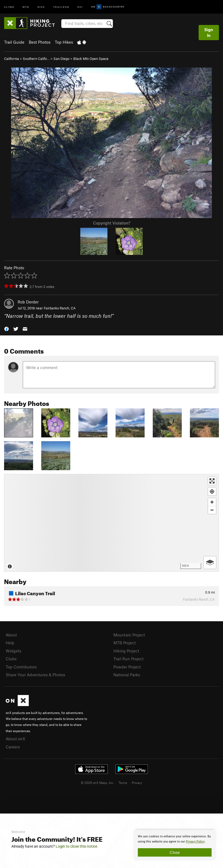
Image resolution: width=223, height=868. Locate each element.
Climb (9, 7)
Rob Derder (28, 302)
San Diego (61, 59)
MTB (26, 7)
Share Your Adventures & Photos (35, 675)
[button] (7, 329)
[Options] (210, 563)
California (12, 59)
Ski (80, 7)
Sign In (209, 32)
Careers (13, 747)
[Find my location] (212, 491)
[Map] (111, 523)
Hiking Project (126, 651)
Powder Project (127, 667)
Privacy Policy (195, 842)
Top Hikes (64, 42)
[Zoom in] (212, 502)
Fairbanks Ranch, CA (60, 308)
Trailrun (61, 7)
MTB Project (125, 643)
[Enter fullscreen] (212, 481)
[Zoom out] (212, 510)
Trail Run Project (128, 659)
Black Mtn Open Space (91, 59)
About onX (15, 739)
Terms (123, 783)
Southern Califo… (36, 59)
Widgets (13, 651)
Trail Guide (14, 42)
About (11, 635)
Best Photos (40, 42)
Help (10, 643)
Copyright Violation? (112, 223)
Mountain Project (129, 635)
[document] (175, 845)
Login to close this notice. (77, 846)
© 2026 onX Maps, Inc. (97, 783)
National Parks (127, 675)
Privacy (137, 783)
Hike (41, 7)
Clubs (11, 659)
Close (175, 852)
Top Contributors (21, 667)
